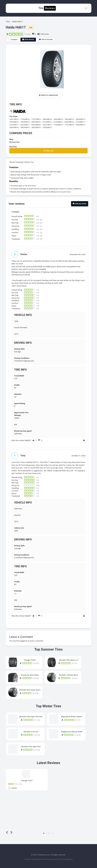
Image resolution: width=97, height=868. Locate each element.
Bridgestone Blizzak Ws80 (72, 732)
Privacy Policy (30, 859)
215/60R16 (47, 122)
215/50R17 (80, 122)
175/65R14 (25, 119)
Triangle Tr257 (27, 781)
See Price (14, 142)
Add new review (80, 204)
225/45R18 (36, 125)
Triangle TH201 (30, 660)
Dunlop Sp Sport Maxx (30, 675)
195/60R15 (14, 122)
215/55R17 (14, 125)
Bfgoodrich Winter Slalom (72, 717)
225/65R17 (25, 125)
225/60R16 (69, 122)
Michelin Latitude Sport (69, 675)
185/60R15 (69, 119)
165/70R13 (14, 119)
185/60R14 (47, 119)
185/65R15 (80, 119)
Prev (7, 832)
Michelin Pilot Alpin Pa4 (31, 747)
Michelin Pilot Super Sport (30, 690)
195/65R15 (25, 122)
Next (11, 832)
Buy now (49, 151)
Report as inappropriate (48, 95)
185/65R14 (58, 119)
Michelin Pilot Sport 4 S (68, 660)
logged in (24, 641)
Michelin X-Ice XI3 (31, 732)
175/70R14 (36, 119)
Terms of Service (43, 859)
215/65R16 (58, 122)
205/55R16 (36, 122)
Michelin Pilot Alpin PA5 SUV (31, 717)
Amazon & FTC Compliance (61, 859)
